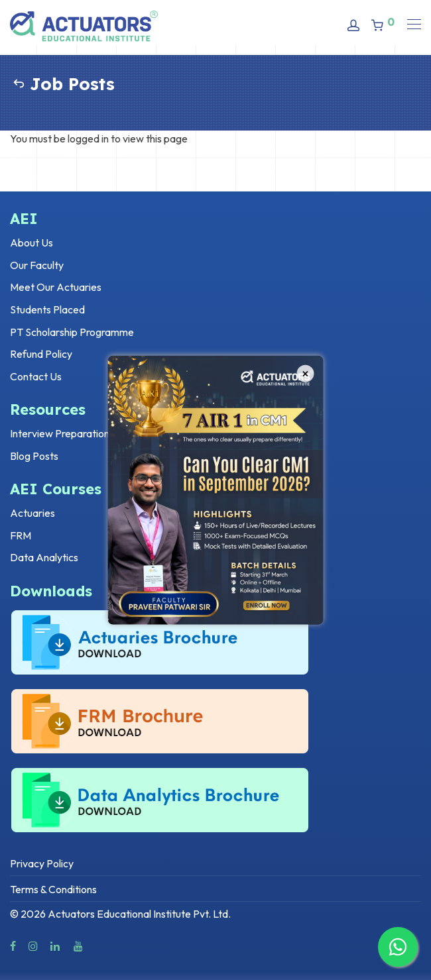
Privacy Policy (42, 863)
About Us (31, 243)
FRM (21, 535)
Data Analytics (44, 557)
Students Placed (47, 309)
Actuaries (32, 513)
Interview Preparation (60, 433)
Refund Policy (41, 354)
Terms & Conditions (53, 889)
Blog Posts (34, 456)
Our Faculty (37, 265)
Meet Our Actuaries (56, 287)
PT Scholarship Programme (72, 332)
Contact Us (36, 376)
